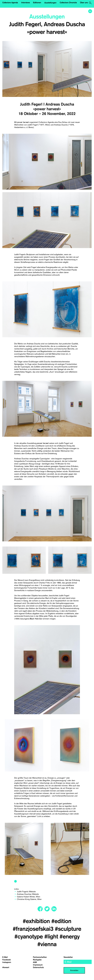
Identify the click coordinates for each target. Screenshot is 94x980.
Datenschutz (38, 967)
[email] (78, 962)
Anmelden (74, 970)
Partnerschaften (40, 957)
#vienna (47, 944)
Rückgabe (37, 960)
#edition (61, 921)
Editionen (37, 3)
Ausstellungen (50, 3)
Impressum (38, 965)
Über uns (84, 3)
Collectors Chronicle (68, 3)
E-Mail (5, 957)
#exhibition (37, 921)
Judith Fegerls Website (26, 891)
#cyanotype (29, 937)
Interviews (26, 3)
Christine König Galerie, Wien (29, 899)
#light (52, 937)
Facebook (7, 960)
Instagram (7, 962)
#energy (70, 937)
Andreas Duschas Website (28, 894)
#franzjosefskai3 (34, 929)
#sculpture (68, 929)
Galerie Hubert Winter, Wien (29, 897)
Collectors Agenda (10, 3)
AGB (35, 962)
